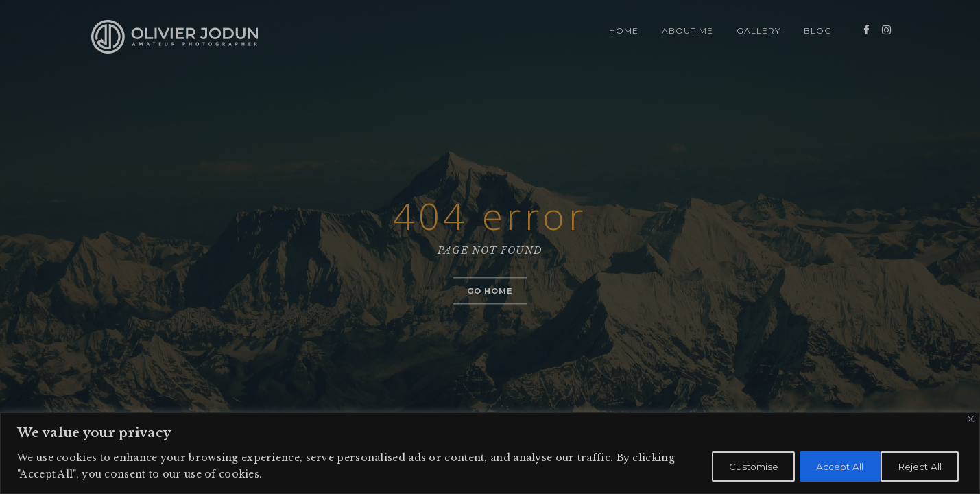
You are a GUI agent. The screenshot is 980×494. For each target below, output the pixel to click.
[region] (490, 453)
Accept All (919, 466)
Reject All (827, 466)
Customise (733, 466)
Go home (490, 291)
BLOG (818, 31)
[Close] (971, 419)
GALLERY (758, 31)
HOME (624, 31)
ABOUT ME (688, 31)
